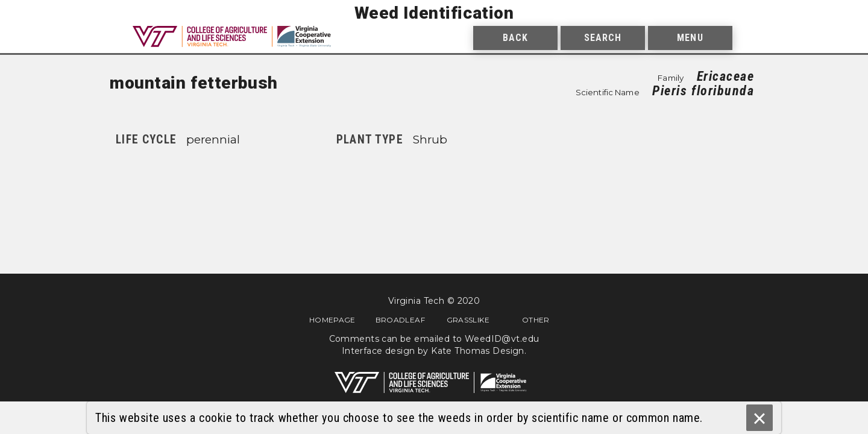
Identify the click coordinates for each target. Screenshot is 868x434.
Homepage (332, 319)
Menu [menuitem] (690, 38)
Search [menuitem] (603, 38)
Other (536, 319)
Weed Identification (434, 13)
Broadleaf (400, 319)
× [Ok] (759, 418)
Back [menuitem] (515, 38)
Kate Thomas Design (478, 351)
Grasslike (468, 319)
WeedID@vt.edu (502, 339)
